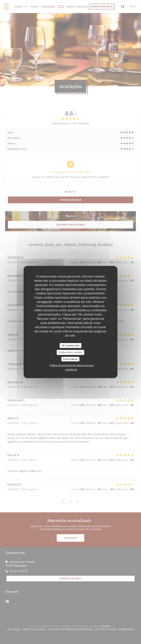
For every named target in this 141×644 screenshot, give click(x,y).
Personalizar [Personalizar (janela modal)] (70, 359)
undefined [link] (71, 369)
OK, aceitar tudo (70, 345)
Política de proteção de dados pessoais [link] (72, 365)
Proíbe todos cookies (70, 352)
